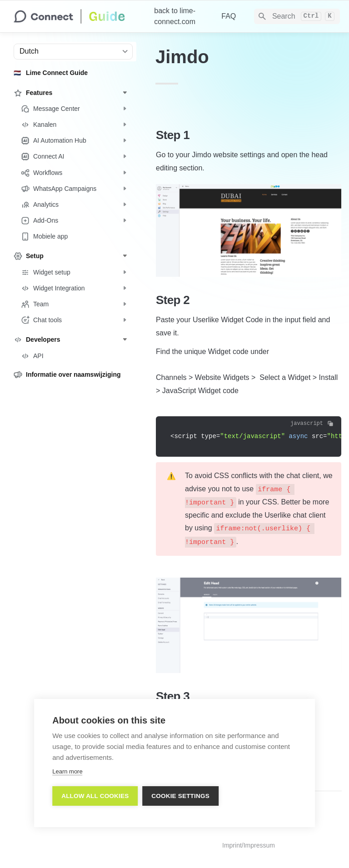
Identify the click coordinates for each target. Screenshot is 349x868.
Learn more (67, 771)
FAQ (229, 16)
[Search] (297, 16)
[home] (77, 16)
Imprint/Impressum (249, 845)
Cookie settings (180, 796)
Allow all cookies (95, 796)
